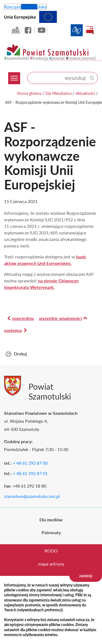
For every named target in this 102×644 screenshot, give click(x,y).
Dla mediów (51, 520)
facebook (29, 30)
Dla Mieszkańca (58, 93)
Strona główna (29, 93)
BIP (90, 30)
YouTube (42, 30)
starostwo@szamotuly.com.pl (32, 496)
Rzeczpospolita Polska (25, 7)
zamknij (86, 576)
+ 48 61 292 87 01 (30, 473)
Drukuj (20, 354)
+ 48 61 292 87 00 (30, 463)
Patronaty (51, 532)
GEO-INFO (16, 30)
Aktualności (85, 93)
